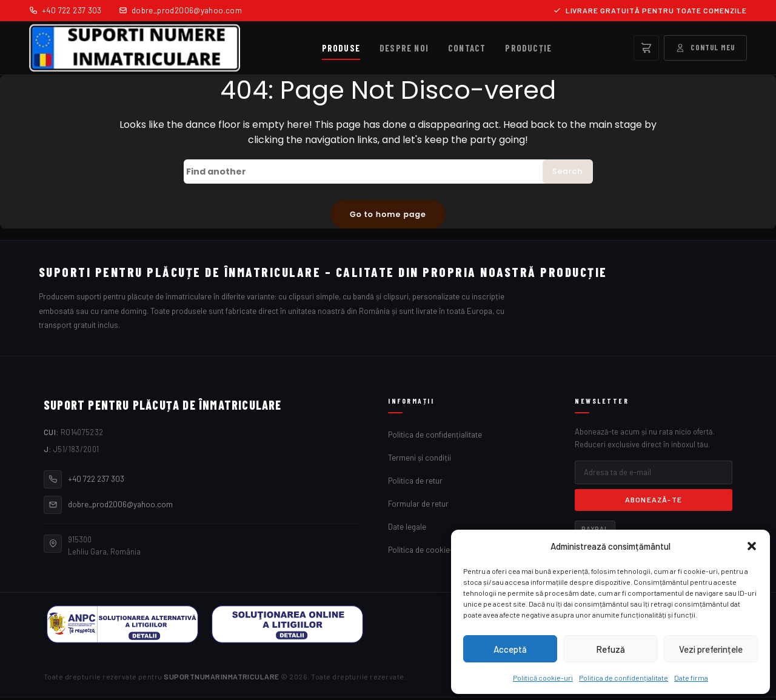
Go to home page (388, 215)
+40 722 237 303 (65, 10)
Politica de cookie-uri (425, 552)
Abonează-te (654, 502)
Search (566, 172)
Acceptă (510, 649)
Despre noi (404, 48)
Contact (467, 48)
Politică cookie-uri (543, 678)
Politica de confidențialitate (624, 678)
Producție (528, 48)
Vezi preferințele (711, 649)
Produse (341, 48)
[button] (752, 546)
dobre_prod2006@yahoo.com (180, 10)
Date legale (407, 529)
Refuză (610, 649)
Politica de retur (415, 483)
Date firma (691, 678)
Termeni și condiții (420, 460)
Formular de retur (418, 506)
